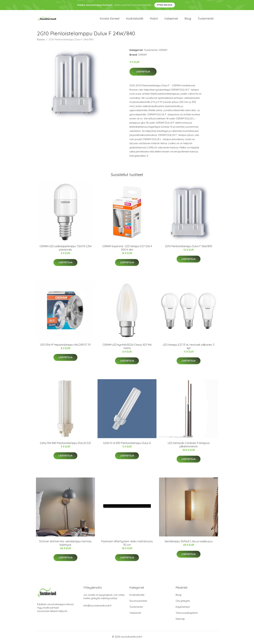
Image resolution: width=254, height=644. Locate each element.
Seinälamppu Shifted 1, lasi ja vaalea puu (189, 543)
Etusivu (41, 41)
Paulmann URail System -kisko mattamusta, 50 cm (127, 545)
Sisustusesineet (138, 603)
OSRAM (163, 52)
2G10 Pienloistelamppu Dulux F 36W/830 (189, 248)
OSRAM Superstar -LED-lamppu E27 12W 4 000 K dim (127, 250)
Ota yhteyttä (183, 603)
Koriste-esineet (110, 19)
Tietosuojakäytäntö (187, 615)
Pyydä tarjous (165, 5)
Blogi (188, 19)
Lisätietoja (143, 73)
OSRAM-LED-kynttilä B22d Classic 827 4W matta (127, 348)
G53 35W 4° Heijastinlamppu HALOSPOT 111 (65, 346)
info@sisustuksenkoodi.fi (97, 607)
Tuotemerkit (206, 19)
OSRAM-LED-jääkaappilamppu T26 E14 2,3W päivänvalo (66, 250)
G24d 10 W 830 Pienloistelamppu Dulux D (127, 445)
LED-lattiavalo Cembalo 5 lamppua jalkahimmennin (189, 446)
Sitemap (180, 621)
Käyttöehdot (183, 609)
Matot (154, 19)
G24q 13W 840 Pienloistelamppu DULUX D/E (65, 445)
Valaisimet (171, 19)
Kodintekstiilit (135, 19)
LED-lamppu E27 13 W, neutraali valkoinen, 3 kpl (189, 348)
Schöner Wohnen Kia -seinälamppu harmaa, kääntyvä (65, 545)
